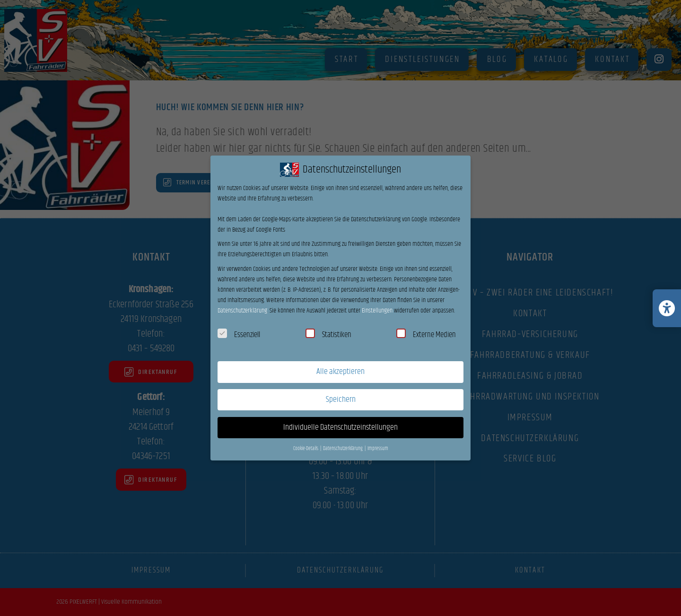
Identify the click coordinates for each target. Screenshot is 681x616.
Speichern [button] (341, 399)
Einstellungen (377, 311)
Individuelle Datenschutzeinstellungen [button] (340, 427)
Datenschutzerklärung (242, 311)
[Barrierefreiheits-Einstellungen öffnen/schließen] (667, 308)
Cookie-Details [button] (306, 449)
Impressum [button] (378, 449)
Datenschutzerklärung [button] (343, 449)
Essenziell (239, 335)
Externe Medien (426, 335)
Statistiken (328, 335)
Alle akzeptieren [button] (340, 372)
